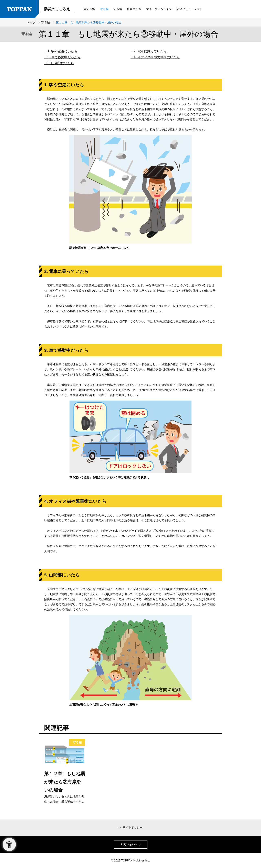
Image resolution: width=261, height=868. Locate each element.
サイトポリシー (133, 828)
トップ (31, 22)
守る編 (46, 22)
